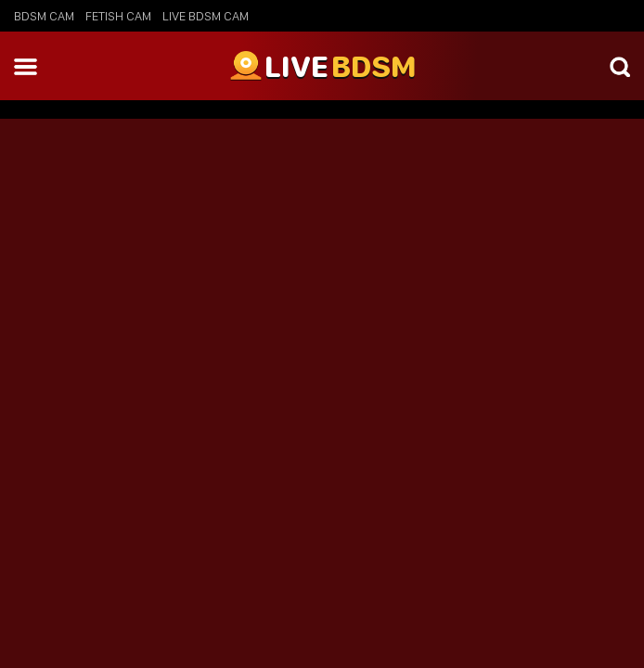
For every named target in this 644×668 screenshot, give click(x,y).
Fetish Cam (118, 16)
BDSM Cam (44, 16)
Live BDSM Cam (206, 16)
